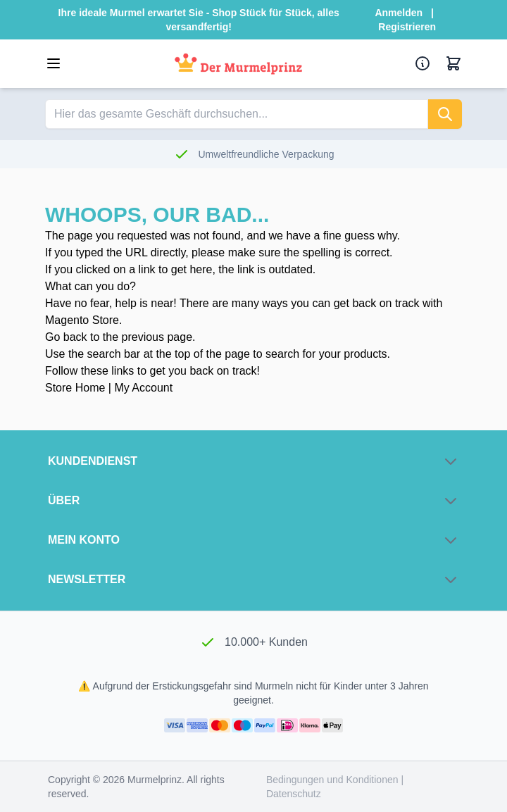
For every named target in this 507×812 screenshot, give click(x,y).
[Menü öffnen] (54, 63)
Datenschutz (294, 794)
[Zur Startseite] (238, 64)
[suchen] (445, 114)
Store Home (75, 388)
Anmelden (399, 13)
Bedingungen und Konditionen (334, 780)
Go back (66, 337)
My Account (143, 388)
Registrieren (407, 27)
